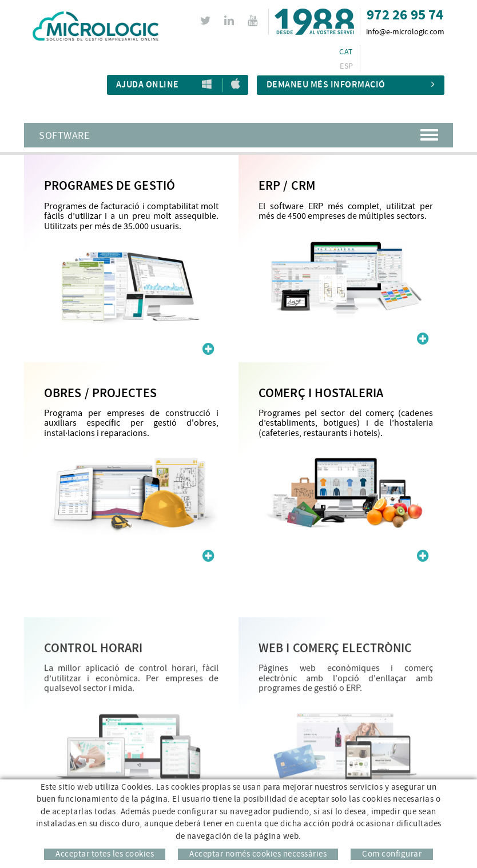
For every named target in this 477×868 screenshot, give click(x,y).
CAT (346, 52)
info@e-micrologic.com (405, 32)
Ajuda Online (148, 85)
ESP (346, 66)
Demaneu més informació (351, 85)
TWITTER (207, 21)
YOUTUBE (254, 21)
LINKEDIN (231, 21)
